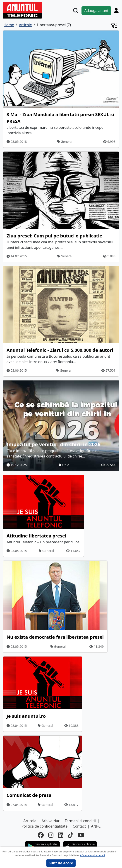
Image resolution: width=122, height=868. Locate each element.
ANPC (96, 826)
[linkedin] (61, 835)
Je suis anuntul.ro (26, 716)
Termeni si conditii (80, 821)
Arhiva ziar (51, 821)
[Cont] (116, 11)
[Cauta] (76, 11)
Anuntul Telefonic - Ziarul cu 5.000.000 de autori (60, 350)
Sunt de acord (61, 863)
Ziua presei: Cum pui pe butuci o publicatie (54, 236)
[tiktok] (71, 835)
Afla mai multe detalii (92, 855)
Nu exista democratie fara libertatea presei (55, 637)
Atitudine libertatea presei (36, 536)
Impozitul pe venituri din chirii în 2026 (54, 444)
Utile (64, 465)
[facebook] (41, 835)
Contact (79, 826)
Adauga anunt (96, 11)
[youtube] (81, 835)
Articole (30, 821)
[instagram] (51, 835)
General (65, 142)
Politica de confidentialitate (44, 826)
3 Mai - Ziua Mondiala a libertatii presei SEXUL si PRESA (60, 118)
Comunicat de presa (29, 795)
